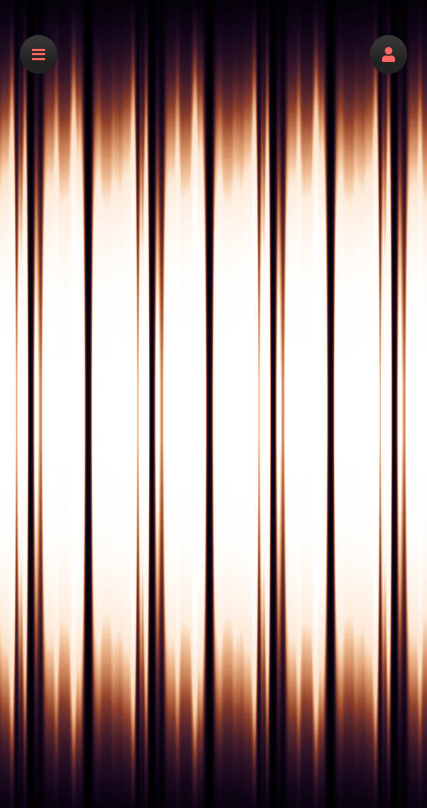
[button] (388, 54)
